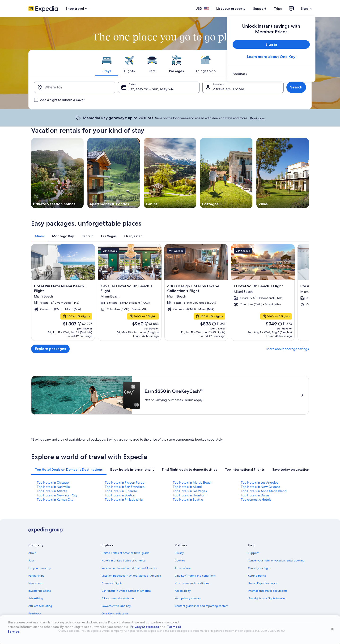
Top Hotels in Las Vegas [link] (190, 491)
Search (296, 87)
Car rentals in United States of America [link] (126, 591)
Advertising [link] (36, 598)
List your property (231, 9)
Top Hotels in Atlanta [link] (52, 491)
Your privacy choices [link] (188, 598)
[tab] (107, 63)
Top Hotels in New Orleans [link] (260, 487)
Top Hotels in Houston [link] (189, 495)
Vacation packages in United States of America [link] (131, 576)
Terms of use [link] (183, 568)
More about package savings (288, 349)
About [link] (32, 553)
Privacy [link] (179, 553)
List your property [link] (40, 568)
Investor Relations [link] (40, 591)
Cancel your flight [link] (259, 568)
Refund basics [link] (257, 576)
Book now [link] (257, 118)
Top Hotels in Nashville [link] (53, 487)
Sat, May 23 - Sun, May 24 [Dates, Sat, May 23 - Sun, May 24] (151, 89)
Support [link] (253, 553)
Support (260, 9)
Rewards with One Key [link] (116, 606)
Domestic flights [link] (112, 583)
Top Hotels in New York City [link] (57, 495)
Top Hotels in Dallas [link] (255, 495)
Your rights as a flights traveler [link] (267, 598)
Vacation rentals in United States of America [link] (129, 568)
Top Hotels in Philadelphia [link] (124, 499)
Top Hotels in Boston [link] (120, 495)
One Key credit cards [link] (115, 613)
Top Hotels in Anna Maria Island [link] (264, 491)
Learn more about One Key (271, 57)
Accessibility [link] (183, 591)
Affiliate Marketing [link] (40, 606)
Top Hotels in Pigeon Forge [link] (125, 482)
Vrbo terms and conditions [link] (192, 583)
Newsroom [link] (35, 583)
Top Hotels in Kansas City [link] (55, 499)
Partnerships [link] (36, 576)
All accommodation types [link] (118, 598)
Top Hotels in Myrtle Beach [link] (193, 482)
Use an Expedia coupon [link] (263, 583)
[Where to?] (75, 87)
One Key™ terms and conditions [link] (195, 576)
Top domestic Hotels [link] (256, 499)
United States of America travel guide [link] (125, 553)
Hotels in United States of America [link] (123, 561)
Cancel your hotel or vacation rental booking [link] (276, 561)
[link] (271, 74)
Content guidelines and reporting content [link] (202, 606)
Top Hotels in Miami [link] (187, 487)
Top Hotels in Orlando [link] (121, 491)
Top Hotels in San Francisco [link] (125, 487)
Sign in (306, 9)
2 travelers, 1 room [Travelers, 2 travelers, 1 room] (228, 89)
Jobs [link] (31, 561)
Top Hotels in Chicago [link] (53, 482)
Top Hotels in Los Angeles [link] (259, 482)
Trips (278, 9)
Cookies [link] (180, 561)
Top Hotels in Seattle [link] (188, 499)
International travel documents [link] (268, 591)
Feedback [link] (35, 613)
